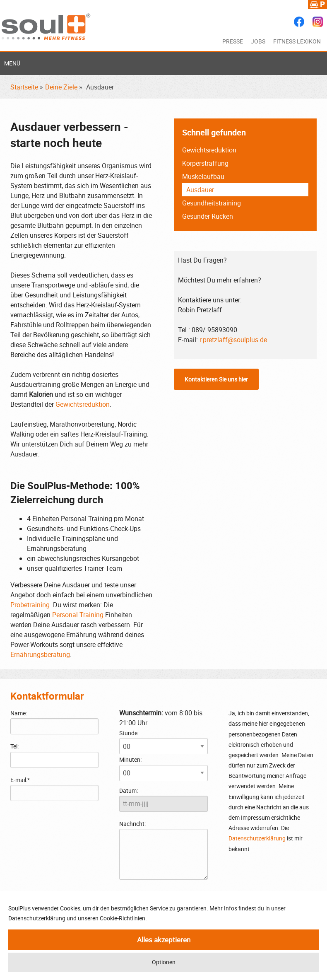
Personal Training (78, 615)
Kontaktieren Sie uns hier (216, 379)
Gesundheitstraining (212, 203)
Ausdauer (200, 190)
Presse (233, 41)
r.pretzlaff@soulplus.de (233, 340)
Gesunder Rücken (208, 216)
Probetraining (30, 605)
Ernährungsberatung (40, 654)
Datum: (129, 791)
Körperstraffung (205, 163)
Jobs (258, 41)
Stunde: (129, 733)
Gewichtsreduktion (83, 404)
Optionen (164, 962)
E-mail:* (20, 780)
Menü (12, 63)
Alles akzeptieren (164, 940)
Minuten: (130, 759)
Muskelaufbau (203, 176)
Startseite (24, 87)
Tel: (14, 746)
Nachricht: (163, 850)
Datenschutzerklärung (257, 838)
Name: (19, 713)
